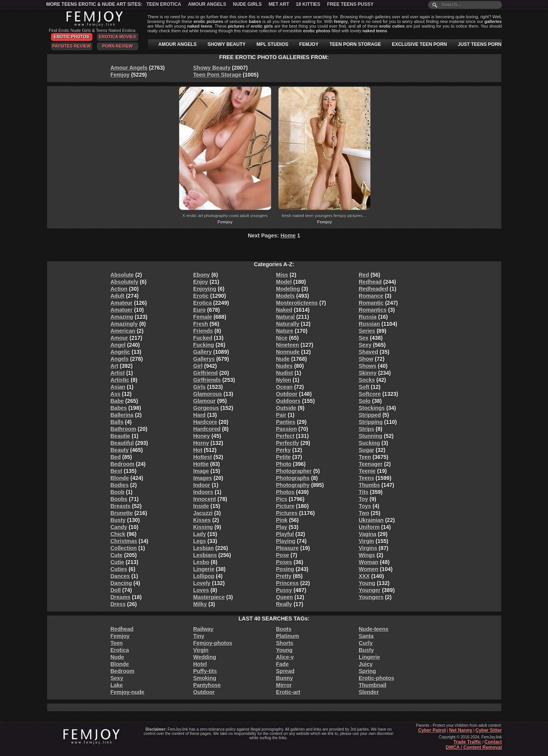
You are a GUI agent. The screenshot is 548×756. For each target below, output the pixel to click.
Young (367, 583)
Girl (198, 366)
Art (115, 366)
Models (285, 296)
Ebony (202, 275)
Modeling (288, 289)
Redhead (370, 282)
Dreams (121, 597)
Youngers (371, 597)
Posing (285, 569)
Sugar (367, 450)
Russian (369, 324)
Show (366, 359)
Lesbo (201, 562)
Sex (364, 338)
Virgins (368, 548)
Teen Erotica (164, 4)
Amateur (122, 303)
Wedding (205, 657)
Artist (118, 373)
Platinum (288, 636)
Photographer (294, 471)
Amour (119, 338)
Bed (116, 457)
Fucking (204, 345)
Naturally (288, 324)
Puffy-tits (205, 671)
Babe (117, 401)
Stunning (371, 436)
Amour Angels (207, 4)
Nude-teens (374, 629)
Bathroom (123, 429)
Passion (287, 429)
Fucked (203, 338)
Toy (363, 499)
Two (364, 513)
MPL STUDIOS (273, 44)
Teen (365, 457)
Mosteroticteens (297, 303)
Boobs (119, 499)
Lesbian (204, 548)
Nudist (285, 373)
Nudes (285, 366)
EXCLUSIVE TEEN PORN (419, 44)
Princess (287, 583)
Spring (367, 671)
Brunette (122, 513)
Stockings (372, 408)
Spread (285, 671)
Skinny (368, 373)
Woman (368, 562)
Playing (286, 541)
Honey (202, 436)
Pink (282, 520)
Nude (283, 359)
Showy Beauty (212, 68)
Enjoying (205, 289)
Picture (285, 506)
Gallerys (204, 359)
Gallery (202, 352)
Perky (284, 450)
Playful (285, 534)
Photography (293, 485)
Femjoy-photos (213, 643)
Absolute (122, 275)
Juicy (366, 664)
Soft (364, 387)
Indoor (202, 485)
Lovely (202, 583)
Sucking (369, 443)
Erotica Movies (117, 37)
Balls (117, 422)
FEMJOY (309, 44)
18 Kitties (308, 4)
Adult (118, 296)
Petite (284, 457)
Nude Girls (247, 4)
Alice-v (285, 657)
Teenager (371, 464)
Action (119, 289)
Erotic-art (288, 692)
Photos (285, 492)
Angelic (121, 352)
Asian (118, 387)
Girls (199, 387)
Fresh (201, 324)
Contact (493, 742)
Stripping (371, 422)
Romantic (371, 303)
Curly (366, 643)
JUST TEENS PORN (480, 44)
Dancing (121, 583)
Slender (369, 692)
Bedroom (122, 464)
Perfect (285, 436)
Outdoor (287, 394)
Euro (199, 310)
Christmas (124, 541)
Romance (371, 296)
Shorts (285, 643)
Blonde (120, 478)
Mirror (284, 685)
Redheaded (373, 289)
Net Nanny (461, 730)
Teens (366, 478)
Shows (367, 366)
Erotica (202, 303)
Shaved (368, 352)
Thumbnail (373, 685)
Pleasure (287, 548)
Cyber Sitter (488, 730)
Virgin (366, 541)
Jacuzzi (203, 513)
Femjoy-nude (128, 692)
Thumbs (369, 485)
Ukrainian (371, 520)
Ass (116, 394)
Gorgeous (206, 408)
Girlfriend (205, 373)
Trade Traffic (467, 742)
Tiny (199, 636)
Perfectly (288, 443)
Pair (281, 415)
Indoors (203, 492)
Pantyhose (207, 685)
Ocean (285, 387)
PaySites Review (71, 46)
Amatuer (122, 310)
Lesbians (205, 555)
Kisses (202, 520)
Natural (285, 317)
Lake (117, 685)
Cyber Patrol (432, 730)
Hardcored (207, 429)
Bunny (285, 678)
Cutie (117, 562)
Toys (365, 506)
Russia (368, 317)
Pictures (287, 513)
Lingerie (204, 569)
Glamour (204, 401)
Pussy (284, 590)
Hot (198, 450)
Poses (284, 562)
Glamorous (208, 394)
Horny (201, 443)
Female (203, 317)
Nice (282, 338)
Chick (118, 534)
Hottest (203, 457)
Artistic (120, 380)
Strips (367, 429)
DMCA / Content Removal (474, 747)
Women (368, 569)
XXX (364, 576)
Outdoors (288, 401)
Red (364, 275)
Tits (364, 492)
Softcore (370, 394)
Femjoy (120, 75)
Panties (286, 422)
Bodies (120, 485)
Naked (284, 310)
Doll (116, 590)
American (123, 331)
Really (284, 604)
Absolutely (125, 282)
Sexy (365, 345)
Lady (200, 534)
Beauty (120, 450)
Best (116, 471)
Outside (286, 408)
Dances (120, 576)
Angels (120, 359)
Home (288, 236)
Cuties (119, 569)
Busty (118, 520)
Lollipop (204, 576)
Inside (201, 506)
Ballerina (122, 415)
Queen (285, 597)
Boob (118, 492)
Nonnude (288, 352)
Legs (200, 541)
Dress (118, 604)
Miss (282, 275)
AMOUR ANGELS (178, 44)
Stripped (370, 415)
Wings (367, 555)
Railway (203, 629)
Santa (366, 636)
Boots (284, 629)
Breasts (121, 506)
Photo (284, 464)
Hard (199, 415)
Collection (124, 548)
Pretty (284, 576)
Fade (283, 664)
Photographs (293, 478)
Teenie (367, 471)
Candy (119, 527)
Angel (118, 345)
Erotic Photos (71, 37)
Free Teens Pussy (350, 4)
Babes (119, 408)
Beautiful (122, 443)
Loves (201, 590)
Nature (285, 331)
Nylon (284, 380)
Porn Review (117, 46)
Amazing (122, 317)
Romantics (373, 310)
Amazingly (124, 324)
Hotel (200, 664)
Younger (370, 590)
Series (367, 331)
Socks (367, 380)
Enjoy (201, 282)
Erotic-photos (376, 678)
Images (203, 478)
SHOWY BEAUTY (227, 44)
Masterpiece (209, 597)
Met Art (279, 4)
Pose (283, 555)
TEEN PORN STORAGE (355, 44)
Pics (282, 499)
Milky (200, 604)
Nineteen (288, 345)
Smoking (205, 678)
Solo (365, 401)
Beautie (121, 436)
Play (282, 527)
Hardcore (205, 422)
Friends (203, 331)
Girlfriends (207, 380)
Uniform (369, 527)
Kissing (203, 527)
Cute (117, 555)
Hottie (201, 464)
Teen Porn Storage (217, 75)
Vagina (367, 534)
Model (284, 282)
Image (201, 471)
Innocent (204, 499)
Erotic (201, 296)
